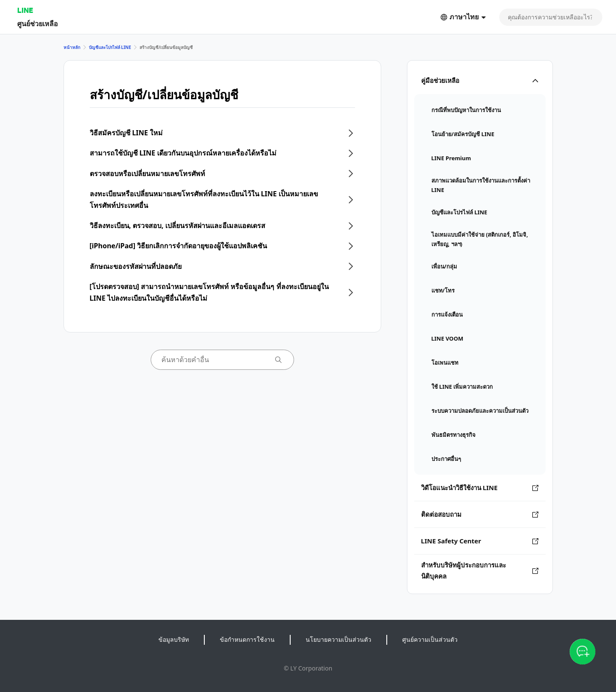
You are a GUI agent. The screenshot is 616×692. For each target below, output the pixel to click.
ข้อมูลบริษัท (174, 639)
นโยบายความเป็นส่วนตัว (338, 639)
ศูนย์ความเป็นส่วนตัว (430, 639)
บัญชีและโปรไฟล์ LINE (110, 47)
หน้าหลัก (72, 47)
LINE (25, 10)
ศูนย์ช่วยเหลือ (38, 23)
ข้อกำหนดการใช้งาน (247, 639)
